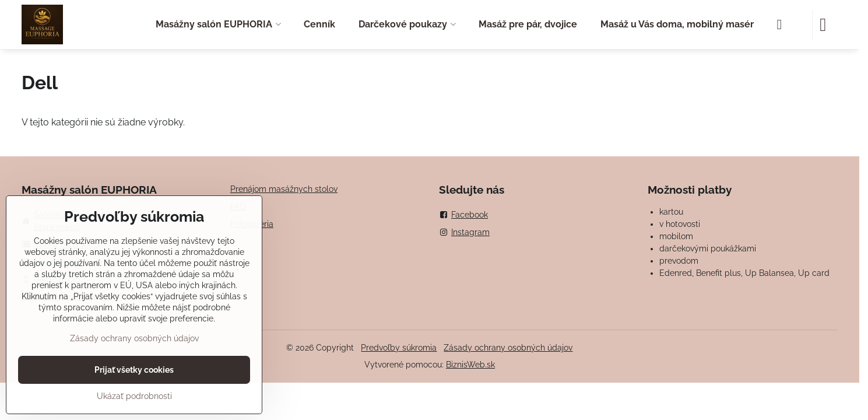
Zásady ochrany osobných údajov (508, 348)
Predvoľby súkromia (399, 348)
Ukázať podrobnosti (134, 396)
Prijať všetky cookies (134, 370)
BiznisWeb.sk (470, 365)
